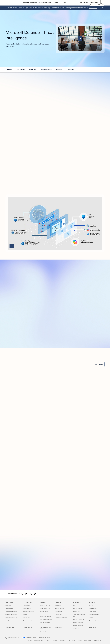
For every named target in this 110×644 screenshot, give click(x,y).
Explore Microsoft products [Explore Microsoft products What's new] (12, 624)
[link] (9, 70)
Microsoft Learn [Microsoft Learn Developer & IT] (76, 611)
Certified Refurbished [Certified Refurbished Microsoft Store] (28, 621)
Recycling (80, 640)
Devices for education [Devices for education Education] (45, 608)
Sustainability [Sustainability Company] (92, 627)
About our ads (88, 640)
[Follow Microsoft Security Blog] (35, 594)
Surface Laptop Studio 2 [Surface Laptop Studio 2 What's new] (11, 611)
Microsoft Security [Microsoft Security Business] (59, 608)
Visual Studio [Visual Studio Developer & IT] (76, 629)
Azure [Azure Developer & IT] (74, 605)
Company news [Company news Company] (93, 611)
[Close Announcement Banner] (102, 8)
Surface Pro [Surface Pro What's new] (8, 605)
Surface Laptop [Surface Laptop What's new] (9, 608)
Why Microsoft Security (45, 3)
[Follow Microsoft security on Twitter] (31, 594)
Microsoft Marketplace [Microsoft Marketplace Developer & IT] (78, 622)
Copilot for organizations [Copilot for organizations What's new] (11, 615)
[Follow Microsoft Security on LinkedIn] (26, 594)
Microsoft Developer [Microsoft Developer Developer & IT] (77, 608)
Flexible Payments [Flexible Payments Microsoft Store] (27, 627)
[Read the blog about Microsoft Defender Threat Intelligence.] (93, 8)
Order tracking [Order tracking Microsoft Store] (27, 618)
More (64, 3)
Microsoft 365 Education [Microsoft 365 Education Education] (45, 616)
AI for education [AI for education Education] (43, 632)
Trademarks (63, 640)
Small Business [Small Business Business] (59, 627)
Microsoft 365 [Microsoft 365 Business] (58, 615)
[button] (80, 38)
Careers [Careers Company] (91, 605)
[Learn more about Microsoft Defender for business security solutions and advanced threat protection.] (99, 364)
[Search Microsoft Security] (102, 3)
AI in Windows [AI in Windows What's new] (9, 621)
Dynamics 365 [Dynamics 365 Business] (58, 611)
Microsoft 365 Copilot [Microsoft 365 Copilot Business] (60, 624)
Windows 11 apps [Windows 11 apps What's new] (10, 627)
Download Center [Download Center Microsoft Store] (27, 608)
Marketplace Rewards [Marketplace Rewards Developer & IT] (78, 626)
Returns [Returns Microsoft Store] (25, 615)
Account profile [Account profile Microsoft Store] (27, 605)
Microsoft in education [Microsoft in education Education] (45, 605)
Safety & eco (72, 640)
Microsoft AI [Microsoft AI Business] (58, 605)
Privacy (47, 640)
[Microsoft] (12, 3)
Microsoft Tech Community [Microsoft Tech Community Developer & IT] (79, 619)
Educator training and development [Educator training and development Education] (45, 623)
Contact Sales (84, 3)
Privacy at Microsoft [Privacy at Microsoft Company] (94, 615)
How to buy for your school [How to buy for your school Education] (46, 619)
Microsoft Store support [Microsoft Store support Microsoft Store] (29, 611)
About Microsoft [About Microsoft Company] (93, 608)
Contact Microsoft (39, 640)
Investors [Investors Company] (91, 618)
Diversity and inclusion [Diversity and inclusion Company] (95, 621)
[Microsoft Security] (29, 3)
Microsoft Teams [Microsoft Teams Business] (59, 621)
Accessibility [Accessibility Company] (92, 624)
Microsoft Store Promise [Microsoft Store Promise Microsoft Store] (29, 624)
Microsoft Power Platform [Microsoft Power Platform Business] (61, 618)
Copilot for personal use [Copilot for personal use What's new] (11, 618)
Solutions (57, 3)
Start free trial (94, 3)
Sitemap (30, 640)
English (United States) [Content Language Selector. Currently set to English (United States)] (14, 637)
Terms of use (55, 640)
